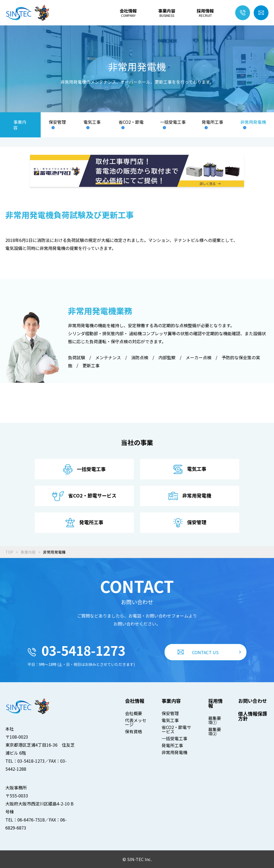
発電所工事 (212, 122)
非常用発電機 (253, 122)
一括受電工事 (173, 122)
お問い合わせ (253, 701)
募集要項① (215, 720)
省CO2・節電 (131, 122)
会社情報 (128, 13)
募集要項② (215, 731)
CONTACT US (198, 652)
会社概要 (134, 713)
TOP (9, 552)
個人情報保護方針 (253, 716)
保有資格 (134, 731)
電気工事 (92, 122)
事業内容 (167, 13)
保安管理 (57, 122)
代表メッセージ (136, 722)
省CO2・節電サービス (176, 729)
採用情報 (205, 13)
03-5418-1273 (77, 650)
